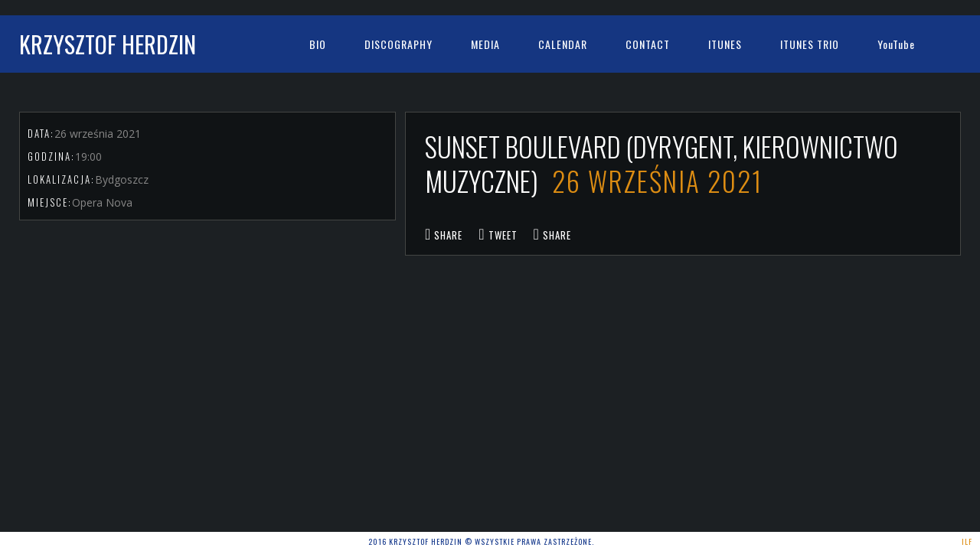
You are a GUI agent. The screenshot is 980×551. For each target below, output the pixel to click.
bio (318, 44)
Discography (399, 44)
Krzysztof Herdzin (108, 44)
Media (485, 44)
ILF (967, 541)
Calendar (563, 44)
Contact (648, 44)
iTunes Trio (810, 44)
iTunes (725, 44)
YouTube (896, 44)
